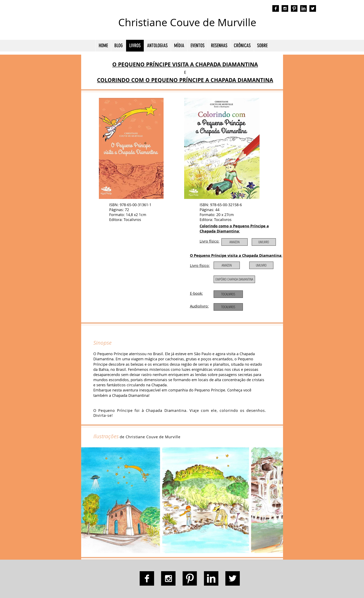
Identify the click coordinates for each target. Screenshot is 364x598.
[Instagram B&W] (285, 8)
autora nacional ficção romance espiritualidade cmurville (276, 26)
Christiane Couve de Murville (187, 22)
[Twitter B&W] (313, 8)
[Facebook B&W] (276, 8)
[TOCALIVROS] (228, 307)
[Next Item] (276, 500)
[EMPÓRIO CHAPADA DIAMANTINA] (234, 279)
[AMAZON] (235, 242)
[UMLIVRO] (264, 242)
